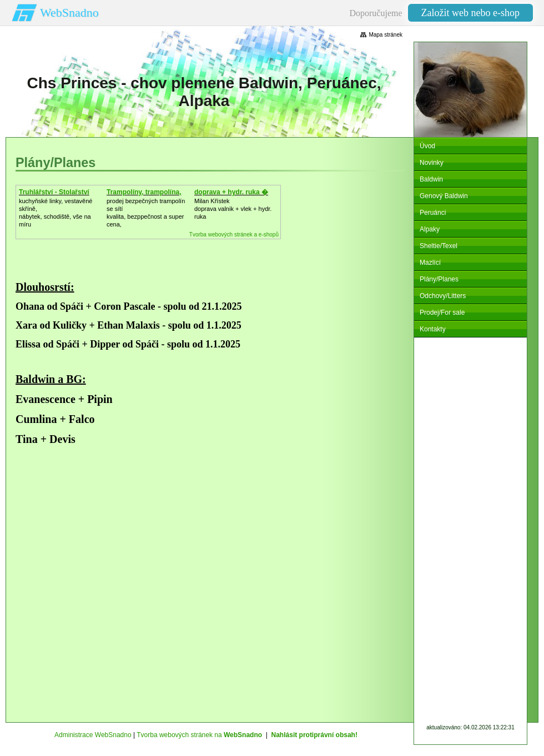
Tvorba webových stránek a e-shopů (234, 235)
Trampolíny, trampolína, (144, 192)
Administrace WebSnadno (93, 735)
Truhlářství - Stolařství (54, 192)
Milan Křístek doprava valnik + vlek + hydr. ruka (233, 209)
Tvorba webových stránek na (199, 735)
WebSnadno (69, 12)
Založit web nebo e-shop (470, 13)
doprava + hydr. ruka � (231, 192)
